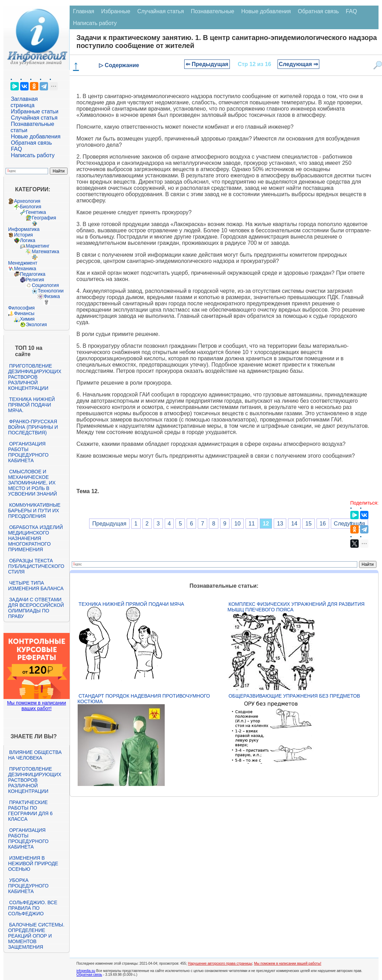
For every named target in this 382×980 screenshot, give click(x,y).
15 (309, 524)
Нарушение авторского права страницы (220, 963)
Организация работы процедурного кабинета (28, 452)
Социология (45, 285)
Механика (25, 268)
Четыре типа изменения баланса (36, 586)
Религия (35, 280)
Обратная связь (31, 143)
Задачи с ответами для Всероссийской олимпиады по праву (36, 608)
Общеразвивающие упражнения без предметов (294, 696)
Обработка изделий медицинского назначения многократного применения (35, 538)
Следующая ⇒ (299, 64)
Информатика (24, 229)
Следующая (350, 524)
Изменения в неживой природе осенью (33, 863)
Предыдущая (109, 524)
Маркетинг (38, 246)
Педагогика (33, 274)
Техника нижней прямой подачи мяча (131, 604)
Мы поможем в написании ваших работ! (36, 706)
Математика (45, 251)
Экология (36, 324)
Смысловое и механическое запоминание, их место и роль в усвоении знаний (32, 483)
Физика (52, 296)
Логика (28, 240)
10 (237, 524)
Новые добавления (36, 136)
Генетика (36, 212)
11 (252, 524)
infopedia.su (86, 971)
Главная (84, 11)
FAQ (16, 149)
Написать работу (33, 155)
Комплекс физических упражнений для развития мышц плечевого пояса (296, 607)
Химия (27, 319)
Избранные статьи (34, 111)
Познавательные (213, 11)
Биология (30, 207)
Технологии (50, 291)
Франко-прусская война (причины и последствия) (33, 427)
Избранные (116, 11)
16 (323, 524)
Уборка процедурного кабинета (28, 886)
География (44, 218)
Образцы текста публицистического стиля (36, 566)
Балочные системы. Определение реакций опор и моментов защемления (36, 936)
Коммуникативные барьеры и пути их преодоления (34, 511)
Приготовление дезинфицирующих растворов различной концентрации (35, 377)
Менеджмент (23, 263)
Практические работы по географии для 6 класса (30, 811)
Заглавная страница (24, 102)
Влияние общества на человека (35, 755)
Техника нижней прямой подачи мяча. (31, 405)
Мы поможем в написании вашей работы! (287, 963)
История (23, 235)
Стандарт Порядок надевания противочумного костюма (144, 699)
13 (280, 524)
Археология (27, 201)
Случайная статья (34, 118)
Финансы (24, 313)
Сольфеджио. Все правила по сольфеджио (33, 908)
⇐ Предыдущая (207, 64)
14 (294, 524)
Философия (21, 308)
